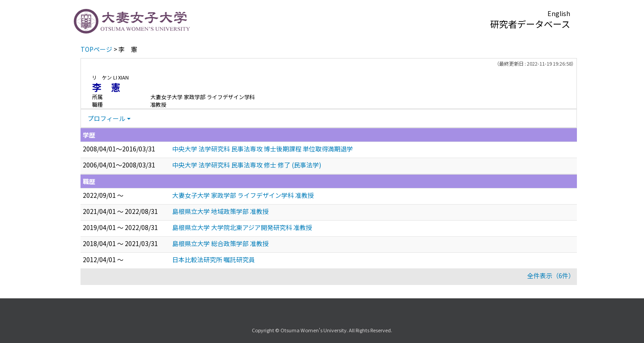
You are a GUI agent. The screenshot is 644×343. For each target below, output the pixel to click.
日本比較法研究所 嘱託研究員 (214, 259)
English (559, 13)
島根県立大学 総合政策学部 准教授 (220, 243)
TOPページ (96, 49)
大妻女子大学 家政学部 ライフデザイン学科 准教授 (243, 195)
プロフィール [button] (106, 118)
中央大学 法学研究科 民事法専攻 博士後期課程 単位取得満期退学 (263, 149)
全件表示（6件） (551, 276)
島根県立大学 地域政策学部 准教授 (220, 211)
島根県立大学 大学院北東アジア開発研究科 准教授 (242, 227)
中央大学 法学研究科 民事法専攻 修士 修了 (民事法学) (247, 165)
